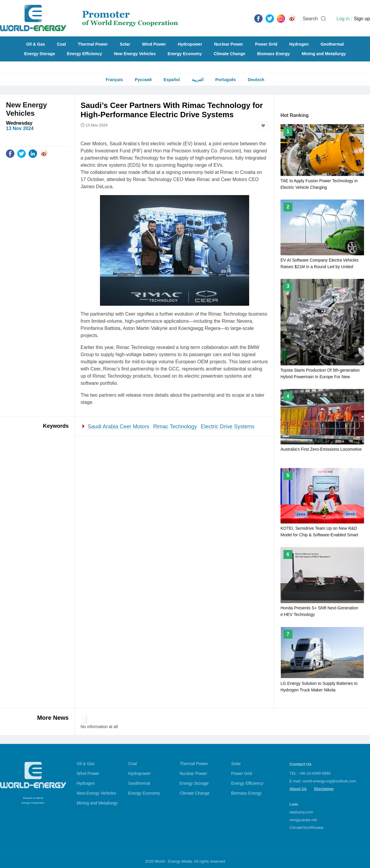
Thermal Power (93, 44)
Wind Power (154, 44)
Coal (61, 44)
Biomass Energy (274, 54)
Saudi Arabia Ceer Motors (118, 427)
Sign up (362, 19)
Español (172, 80)
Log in (343, 19)
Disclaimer (324, 789)
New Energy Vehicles (135, 54)
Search (310, 19)
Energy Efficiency (84, 54)
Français (114, 80)
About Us (298, 789)
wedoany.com (301, 812)
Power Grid (266, 44)
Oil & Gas (36, 44)
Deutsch (256, 80)
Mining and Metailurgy (324, 54)
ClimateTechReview (306, 828)
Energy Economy (185, 54)
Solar (125, 44)
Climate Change (229, 54)
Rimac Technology (175, 427)
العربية (198, 80)
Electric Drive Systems (228, 427)
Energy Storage (40, 54)
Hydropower (190, 44)
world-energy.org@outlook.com (329, 781)
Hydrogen (299, 44)
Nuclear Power (229, 44)
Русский (143, 80)
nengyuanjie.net (303, 820)
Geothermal (332, 44)
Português (225, 80)
